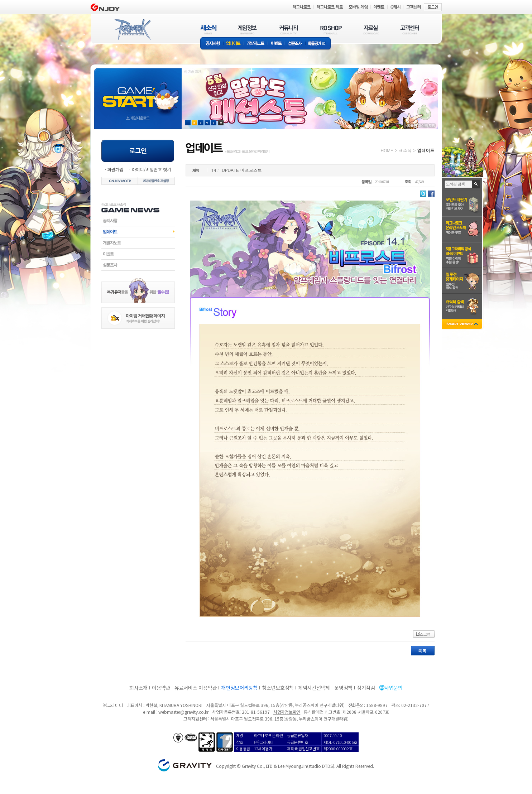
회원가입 (115, 169)
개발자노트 (256, 44)
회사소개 (138, 688)
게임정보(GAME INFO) (247, 30)
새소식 (405, 150)
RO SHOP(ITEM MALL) (331, 30)
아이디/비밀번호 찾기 (151, 169)
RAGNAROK (132, 30)
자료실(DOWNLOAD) (371, 30)
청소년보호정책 (278, 688)
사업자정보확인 (287, 712)
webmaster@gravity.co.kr (183, 712)
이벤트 (276, 44)
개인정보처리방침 (239, 688)
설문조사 (295, 44)
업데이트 (233, 44)
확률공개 (318, 44)
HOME (387, 150)
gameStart (138, 92)
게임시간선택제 (314, 688)
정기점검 (366, 688)
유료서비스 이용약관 (196, 688)
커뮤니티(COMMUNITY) (289, 30)
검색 (476, 184)
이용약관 (161, 688)
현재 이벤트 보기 (221, 123)
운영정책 (343, 688)
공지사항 (212, 44)
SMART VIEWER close (463, 325)
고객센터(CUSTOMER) (410, 30)
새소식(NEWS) (209, 30)
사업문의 (394, 688)
